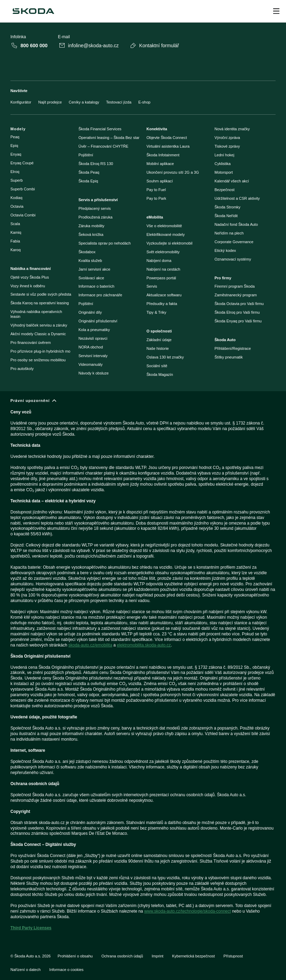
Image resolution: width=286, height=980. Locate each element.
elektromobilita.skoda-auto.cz (144, 645)
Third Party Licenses (31, 928)
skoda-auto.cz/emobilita (90, 645)
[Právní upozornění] (143, 667)
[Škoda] (33, 11)
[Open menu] (276, 11)
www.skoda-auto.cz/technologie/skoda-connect (187, 911)
